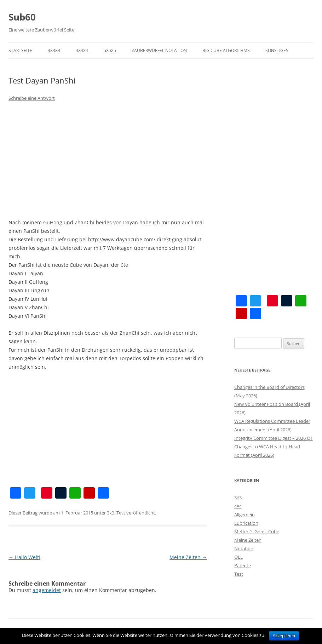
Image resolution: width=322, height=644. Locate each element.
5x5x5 (110, 50)
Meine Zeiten (188, 557)
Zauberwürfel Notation (159, 50)
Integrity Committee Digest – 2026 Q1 (274, 438)
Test (121, 513)
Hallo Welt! (24, 557)
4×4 (238, 506)
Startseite (20, 50)
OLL (238, 557)
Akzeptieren (284, 636)
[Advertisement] (108, 160)
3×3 (238, 498)
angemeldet (47, 590)
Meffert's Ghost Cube (257, 531)
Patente (243, 565)
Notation (244, 548)
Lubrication (246, 523)
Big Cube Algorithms (226, 50)
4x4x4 (82, 50)
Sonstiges (277, 50)
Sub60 (22, 17)
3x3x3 (54, 50)
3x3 (111, 513)
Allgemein (245, 514)
